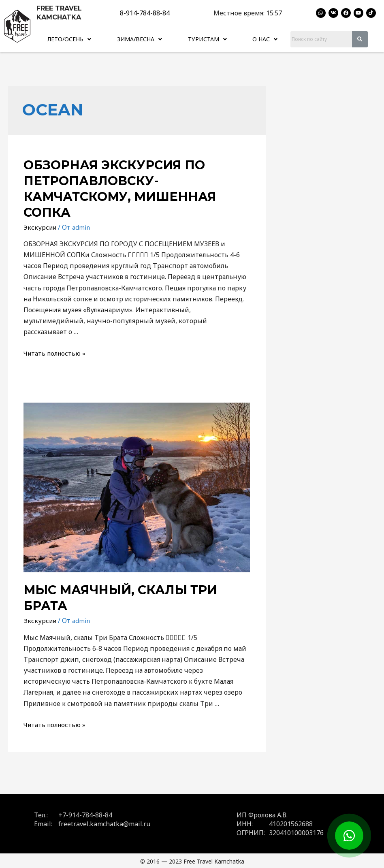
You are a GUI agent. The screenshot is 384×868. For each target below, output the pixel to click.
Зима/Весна (141, 38)
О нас (266, 38)
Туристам (209, 38)
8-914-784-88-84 (145, 13)
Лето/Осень (70, 38)
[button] (70, 38)
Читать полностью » (56, 352)
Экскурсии (41, 226)
